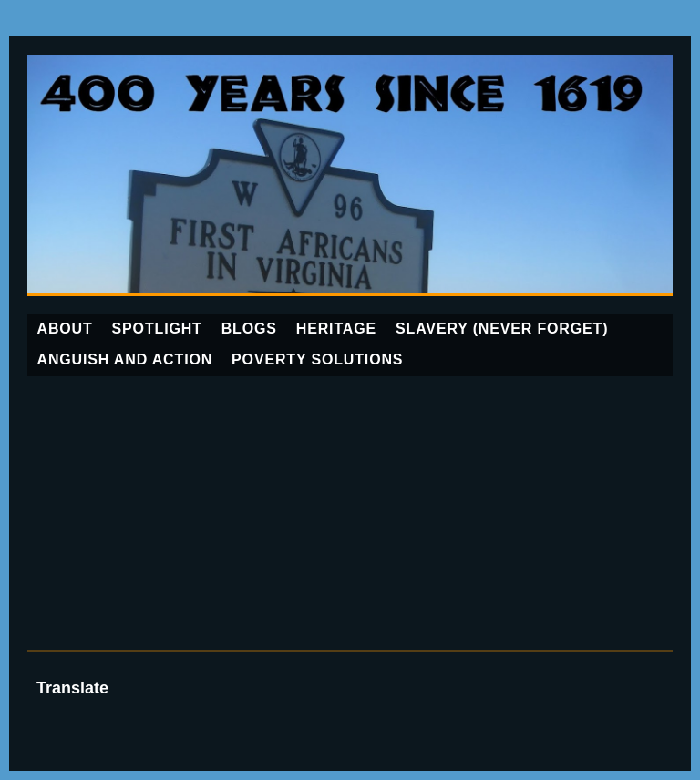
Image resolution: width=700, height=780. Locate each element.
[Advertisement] (350, 513)
